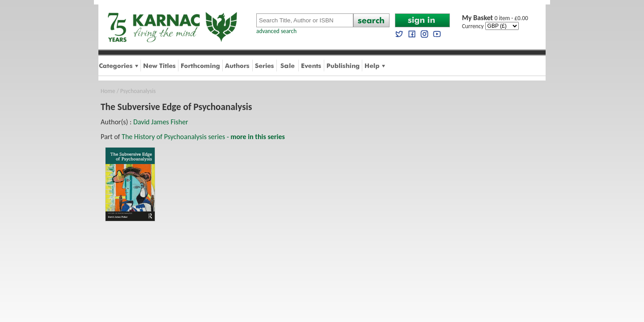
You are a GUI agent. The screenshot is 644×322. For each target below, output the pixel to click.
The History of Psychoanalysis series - (203, 137)
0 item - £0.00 (495, 18)
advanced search (276, 31)
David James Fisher (161, 122)
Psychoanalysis (138, 91)
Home (108, 91)
